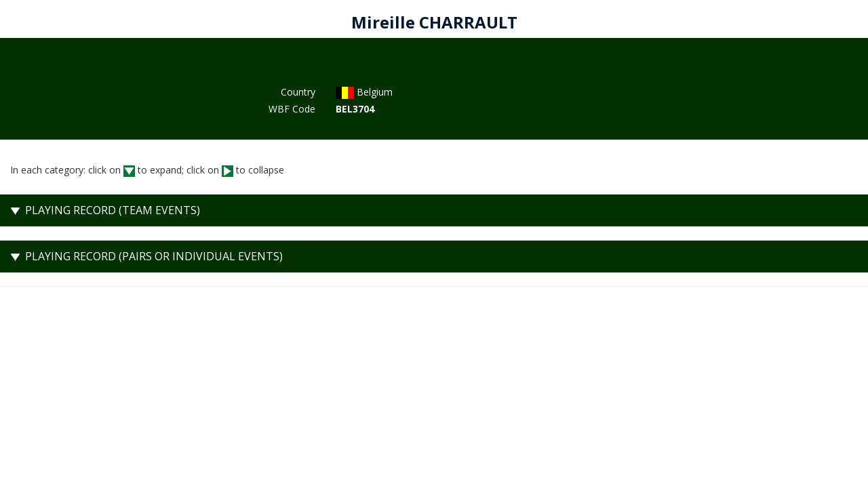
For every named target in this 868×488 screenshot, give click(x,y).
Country (298, 92)
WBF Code (292, 109)
